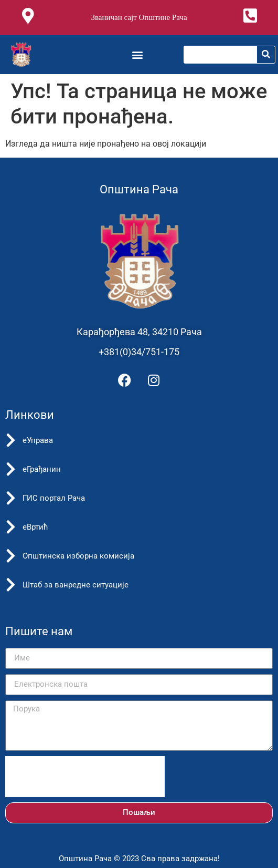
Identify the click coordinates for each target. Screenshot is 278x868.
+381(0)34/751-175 (139, 352)
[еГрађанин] (10, 469)
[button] (138, 54)
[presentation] (85, 777)
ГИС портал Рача (54, 498)
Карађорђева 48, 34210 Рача (139, 332)
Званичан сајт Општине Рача (139, 17)
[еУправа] (10, 440)
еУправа (38, 440)
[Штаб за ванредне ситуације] (10, 585)
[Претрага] (266, 55)
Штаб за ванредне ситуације (76, 585)
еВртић (35, 527)
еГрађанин (42, 469)
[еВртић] (10, 527)
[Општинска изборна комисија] (10, 556)
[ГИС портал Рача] (10, 498)
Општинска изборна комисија (78, 556)
